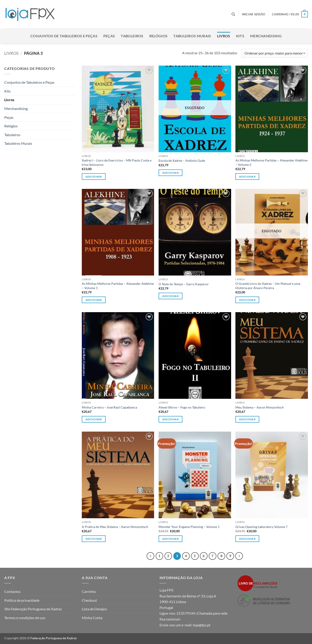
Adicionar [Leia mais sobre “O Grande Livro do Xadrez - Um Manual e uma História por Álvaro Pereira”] (247, 300)
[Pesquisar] (233, 14)
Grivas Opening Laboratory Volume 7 (261, 527)
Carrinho (89, 591)
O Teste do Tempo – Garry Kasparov (184, 284)
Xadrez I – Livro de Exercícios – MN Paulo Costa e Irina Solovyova (117, 162)
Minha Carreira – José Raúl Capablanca (109, 407)
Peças (109, 36)
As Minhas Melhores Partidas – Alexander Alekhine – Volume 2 (271, 162)
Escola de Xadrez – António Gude (182, 160)
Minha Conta (92, 618)
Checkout (89, 600)
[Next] (239, 556)
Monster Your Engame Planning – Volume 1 (189, 527)
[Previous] (150, 556)
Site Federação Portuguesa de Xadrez (33, 609)
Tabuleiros (132, 36)
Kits (240, 36)
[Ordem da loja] (275, 53)
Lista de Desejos (94, 609)
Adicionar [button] (94, 177)
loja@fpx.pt (202, 625)
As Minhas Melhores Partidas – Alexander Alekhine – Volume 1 (118, 286)
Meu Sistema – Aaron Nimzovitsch (260, 407)
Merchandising (266, 36)
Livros (224, 36)
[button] (254, 14)
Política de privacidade (22, 600)
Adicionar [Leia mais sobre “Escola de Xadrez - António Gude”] (171, 173)
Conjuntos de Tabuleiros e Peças (64, 36)
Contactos (12, 591)
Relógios (158, 36)
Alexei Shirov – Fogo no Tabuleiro (182, 407)
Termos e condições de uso (25, 618)
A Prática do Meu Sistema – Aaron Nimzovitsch (115, 527)
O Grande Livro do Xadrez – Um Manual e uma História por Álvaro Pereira (268, 286)
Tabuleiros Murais (192, 36)
